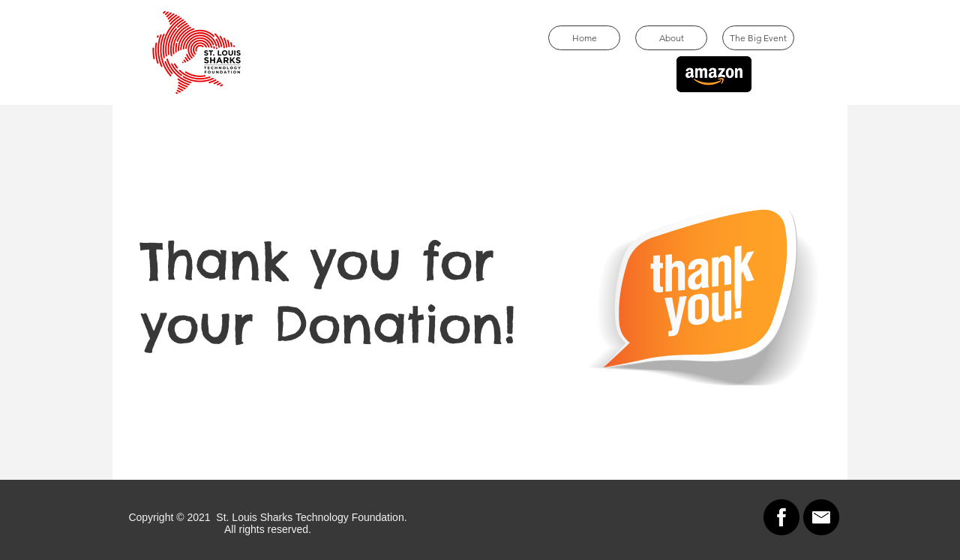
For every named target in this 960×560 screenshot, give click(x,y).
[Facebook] (781, 517)
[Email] (821, 517)
